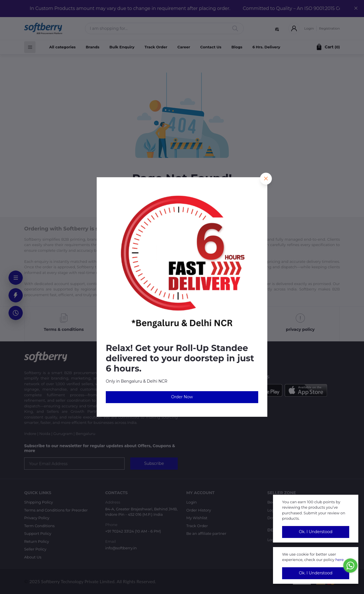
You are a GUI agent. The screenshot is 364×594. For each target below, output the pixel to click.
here (340, 560)
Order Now (182, 397)
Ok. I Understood (316, 532)
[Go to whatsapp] (350, 566)
